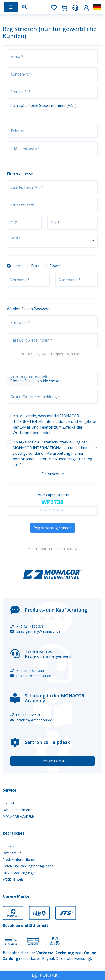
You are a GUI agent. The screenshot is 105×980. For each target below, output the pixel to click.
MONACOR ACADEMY (19, 816)
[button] (86, 7)
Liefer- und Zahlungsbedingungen (28, 866)
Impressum (11, 846)
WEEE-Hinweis (13, 879)
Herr (17, 266)
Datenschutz (53, 474)
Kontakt (8, 803)
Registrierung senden (53, 528)
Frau (35, 266)
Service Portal (53, 761)
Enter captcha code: (53, 499)
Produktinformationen (19, 859)
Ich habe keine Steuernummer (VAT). (45, 105)
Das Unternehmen (16, 810)
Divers (55, 266)
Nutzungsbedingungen (20, 873)
